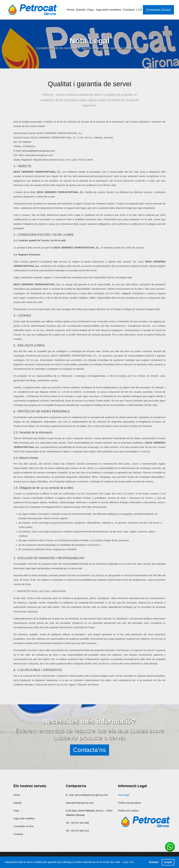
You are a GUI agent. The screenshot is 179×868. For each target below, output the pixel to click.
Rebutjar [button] (154, 862)
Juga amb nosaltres (108, 10)
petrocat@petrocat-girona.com (38, 156)
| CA (139, 10)
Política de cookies (128, 811)
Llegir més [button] (128, 862)
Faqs (91, 10)
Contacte (129, 10)
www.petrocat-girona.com (80, 803)
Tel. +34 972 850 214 (77, 831)
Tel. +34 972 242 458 (77, 823)
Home (71, 10)
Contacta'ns (90, 750)
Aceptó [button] (168, 862)
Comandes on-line (24, 826)
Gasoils (81, 10)
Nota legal (124, 795)
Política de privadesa (129, 803)
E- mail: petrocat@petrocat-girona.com (87, 795)
